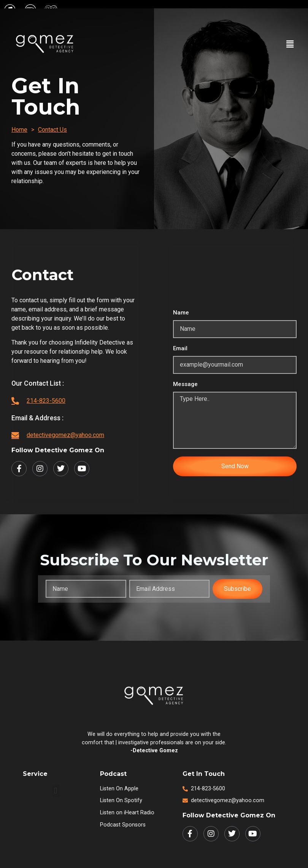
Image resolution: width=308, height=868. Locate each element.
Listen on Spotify (121, 800)
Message (185, 385)
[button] (290, 44)
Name (181, 313)
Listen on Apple (119, 789)
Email (180, 349)
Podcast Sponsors (123, 825)
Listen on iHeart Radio (127, 813)
